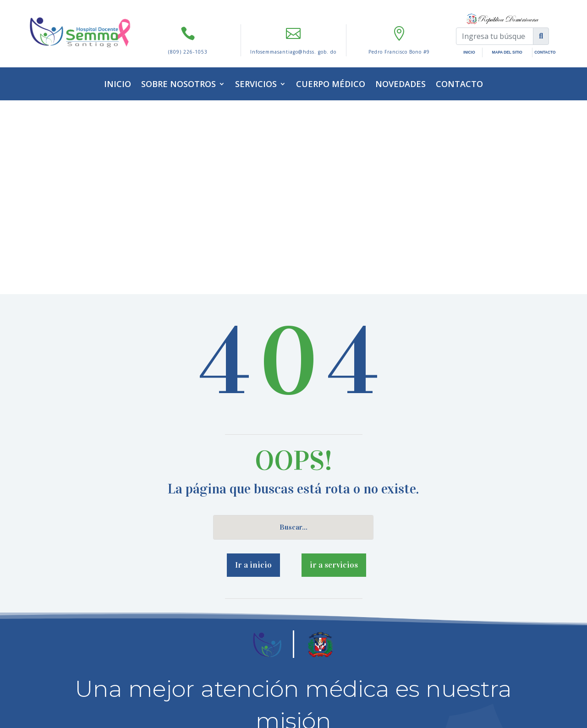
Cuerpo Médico (331, 84)
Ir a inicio (253, 371)
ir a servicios (334, 371)
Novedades (400, 84)
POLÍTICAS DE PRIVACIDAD (256, 662)
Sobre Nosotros (178, 84)
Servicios (256, 84)
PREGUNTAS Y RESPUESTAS (330, 662)
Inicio (118, 84)
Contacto (459, 84)
